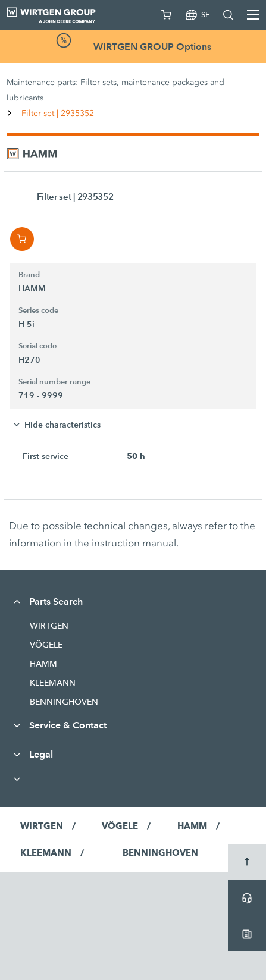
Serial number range (54, 382)
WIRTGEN (49, 626)
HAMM (43, 664)
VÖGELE (46, 645)
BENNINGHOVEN (64, 702)
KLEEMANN (53, 683)
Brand (29, 275)
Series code (38, 310)
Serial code (37, 346)
